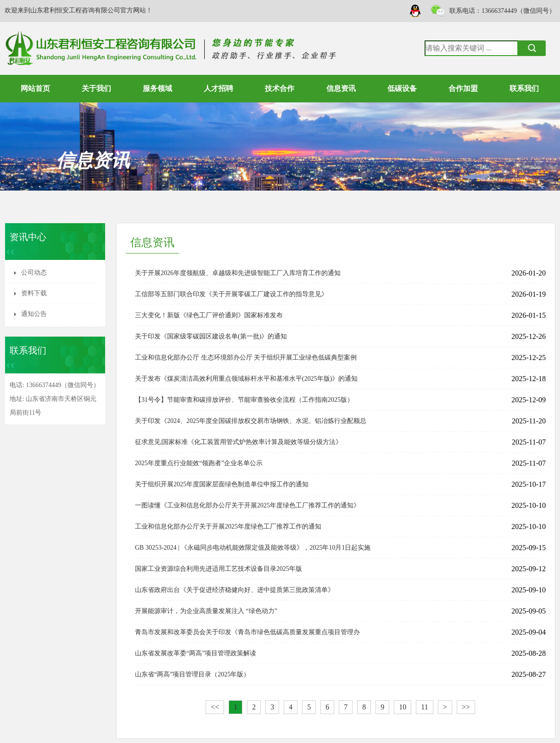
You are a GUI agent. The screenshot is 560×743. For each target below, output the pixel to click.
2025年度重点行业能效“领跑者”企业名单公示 (199, 463)
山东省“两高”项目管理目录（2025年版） (192, 674)
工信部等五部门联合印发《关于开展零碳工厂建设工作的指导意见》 (231, 294)
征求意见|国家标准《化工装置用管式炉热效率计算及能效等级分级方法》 (238, 442)
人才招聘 (218, 88)
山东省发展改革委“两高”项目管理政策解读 (196, 653)
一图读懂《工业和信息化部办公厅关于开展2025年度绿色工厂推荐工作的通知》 (247, 505)
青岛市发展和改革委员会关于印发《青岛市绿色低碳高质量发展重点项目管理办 (247, 632)
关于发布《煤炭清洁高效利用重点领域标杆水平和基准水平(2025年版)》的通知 (246, 379)
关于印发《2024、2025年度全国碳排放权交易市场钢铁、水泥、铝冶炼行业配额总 (251, 421)
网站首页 (35, 88)
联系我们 (524, 88)
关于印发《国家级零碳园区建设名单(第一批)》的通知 (211, 336)
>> (466, 707)
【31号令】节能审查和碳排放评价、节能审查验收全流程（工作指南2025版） (244, 400)
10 (403, 707)
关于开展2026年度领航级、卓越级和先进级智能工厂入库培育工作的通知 (238, 273)
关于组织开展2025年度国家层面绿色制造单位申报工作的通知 (222, 484)
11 (424, 707)
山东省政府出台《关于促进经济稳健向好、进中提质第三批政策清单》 (235, 590)
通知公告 (34, 314)
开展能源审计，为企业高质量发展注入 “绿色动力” (206, 611)
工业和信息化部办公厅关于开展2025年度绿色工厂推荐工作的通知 (228, 526)
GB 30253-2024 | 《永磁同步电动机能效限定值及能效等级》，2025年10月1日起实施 (253, 548)
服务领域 (157, 88)
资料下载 (34, 293)
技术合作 (280, 88)
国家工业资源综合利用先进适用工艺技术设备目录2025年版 (218, 569)
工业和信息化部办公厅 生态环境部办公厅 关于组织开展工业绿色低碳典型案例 (246, 357)
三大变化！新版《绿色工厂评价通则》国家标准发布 (209, 315)
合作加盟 (463, 88)
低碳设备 (402, 88)
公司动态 (34, 273)
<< (215, 707)
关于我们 (96, 88)
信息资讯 (341, 88)
